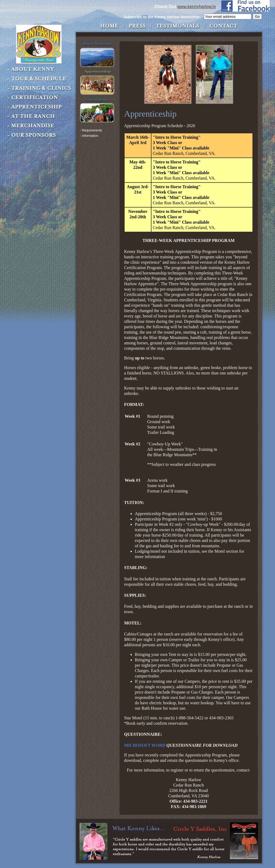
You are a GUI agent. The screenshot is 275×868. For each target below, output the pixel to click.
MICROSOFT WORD (145, 745)
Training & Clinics (40, 88)
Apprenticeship (40, 107)
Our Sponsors (40, 135)
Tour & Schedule (40, 79)
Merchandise (40, 126)
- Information (89, 136)
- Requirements (91, 130)
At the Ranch (40, 116)
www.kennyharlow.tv (197, 7)
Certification (40, 98)
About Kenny (40, 69)
